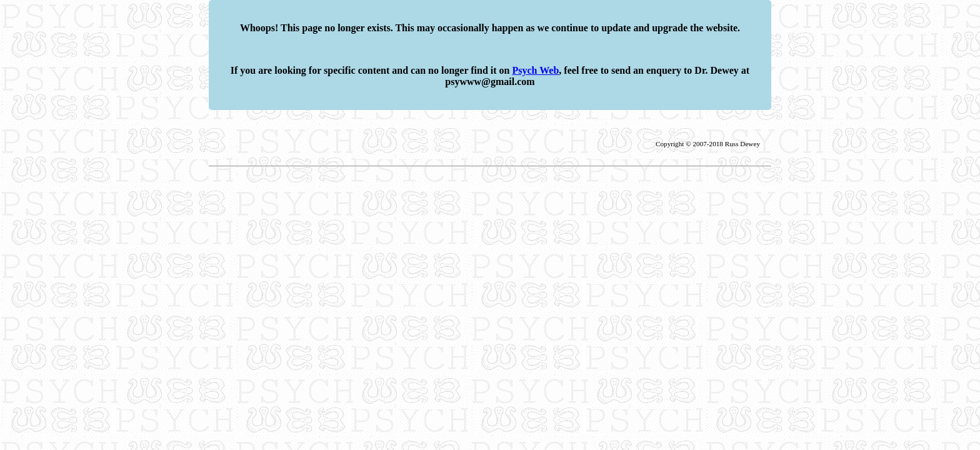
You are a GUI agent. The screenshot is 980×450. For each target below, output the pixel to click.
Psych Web (536, 70)
